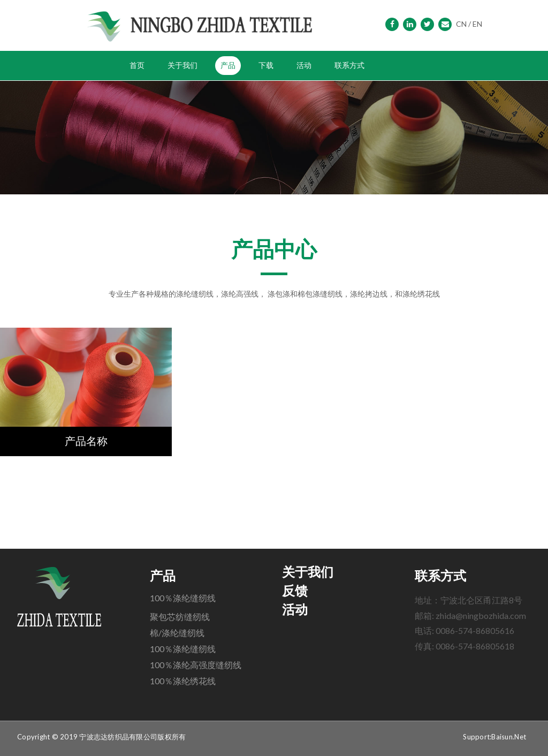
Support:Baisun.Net (494, 737)
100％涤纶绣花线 (183, 681)
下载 (266, 65)
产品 (228, 65)
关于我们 (182, 65)
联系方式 (349, 65)
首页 (137, 65)
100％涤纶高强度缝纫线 (196, 665)
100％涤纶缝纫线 (183, 598)
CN (461, 24)
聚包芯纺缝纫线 (180, 617)
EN (477, 24)
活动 (304, 65)
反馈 (295, 591)
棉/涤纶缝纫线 (177, 633)
